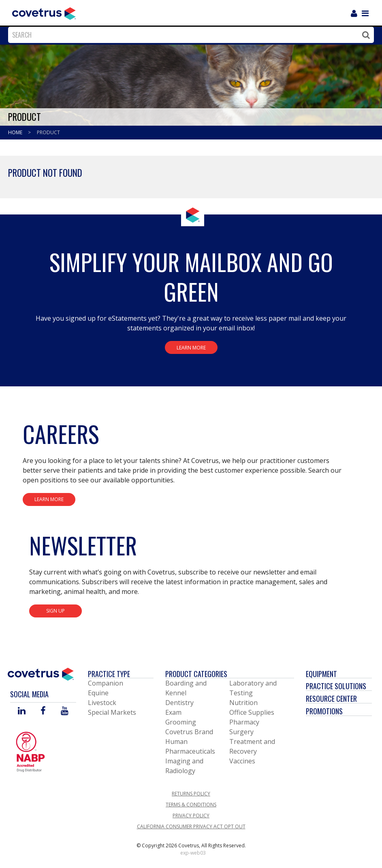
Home (16, 132)
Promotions (324, 711)
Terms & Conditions (191, 805)
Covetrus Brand (189, 732)
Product (48, 132)
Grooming (181, 722)
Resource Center (331, 699)
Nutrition (243, 703)
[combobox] (189, 35)
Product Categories (196, 674)
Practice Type (109, 674)
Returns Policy (191, 794)
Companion (106, 683)
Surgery (241, 732)
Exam (173, 712)
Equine (98, 693)
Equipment (321, 674)
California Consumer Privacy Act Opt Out (191, 826)
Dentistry (179, 703)
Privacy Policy (191, 815)
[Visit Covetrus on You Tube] (65, 711)
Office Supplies (252, 712)
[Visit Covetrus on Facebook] (43, 711)
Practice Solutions (336, 686)
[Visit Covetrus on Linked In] (22, 711)
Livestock (102, 703)
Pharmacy (244, 722)
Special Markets (112, 712)
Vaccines (242, 761)
